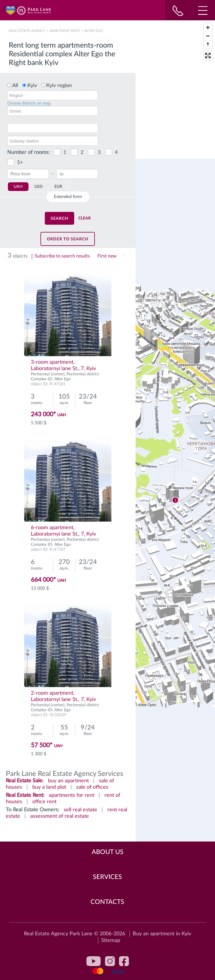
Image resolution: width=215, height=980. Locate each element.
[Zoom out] (208, 36)
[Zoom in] (208, 27)
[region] (175, 500)
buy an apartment (68, 781)
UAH (18, 187)
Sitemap (111, 941)
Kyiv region (59, 86)
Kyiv (32, 86)
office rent (44, 802)
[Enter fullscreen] (208, 56)
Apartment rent (65, 31)
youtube (94, 961)
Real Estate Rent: (25, 795)
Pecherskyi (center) (48, 374)
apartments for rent (72, 795)
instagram (110, 961)
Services (107, 877)
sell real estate (80, 810)
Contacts (107, 902)
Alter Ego (63, 379)
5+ (20, 162)
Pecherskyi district (83, 374)
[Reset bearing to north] (208, 44)
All (15, 86)
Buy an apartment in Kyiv (162, 934)
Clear (85, 218)
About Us (108, 852)
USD (39, 187)
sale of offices (92, 787)
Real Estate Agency (27, 31)
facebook (124, 961)
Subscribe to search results (62, 256)
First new (107, 256)
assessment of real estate (60, 816)
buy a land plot (49, 787)
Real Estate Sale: (25, 781)
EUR (58, 187)
